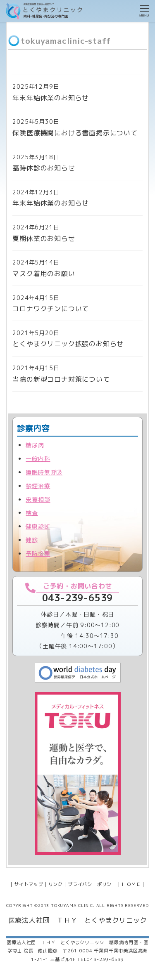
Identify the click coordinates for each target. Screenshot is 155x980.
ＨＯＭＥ (131, 884)
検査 (32, 513)
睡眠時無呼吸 (44, 472)
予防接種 (38, 554)
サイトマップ (29, 884)
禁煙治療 (38, 486)
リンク (56, 884)
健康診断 (38, 526)
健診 (32, 540)
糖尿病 (35, 445)
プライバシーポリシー (92, 884)
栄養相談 (38, 499)
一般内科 (38, 459)
